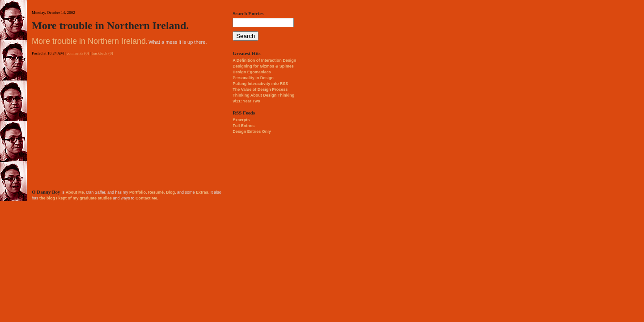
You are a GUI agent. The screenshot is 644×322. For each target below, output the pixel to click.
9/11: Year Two (246, 101)
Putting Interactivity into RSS (260, 84)
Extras (202, 192)
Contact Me (146, 198)
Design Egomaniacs (252, 72)
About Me (75, 192)
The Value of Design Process (260, 89)
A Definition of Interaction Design (264, 60)
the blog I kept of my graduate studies (76, 198)
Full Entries (244, 126)
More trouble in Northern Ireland (89, 41)
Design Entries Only (252, 131)
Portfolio (138, 192)
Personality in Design (253, 78)
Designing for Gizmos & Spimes (263, 66)
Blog (170, 192)
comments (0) (78, 53)
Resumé (156, 192)
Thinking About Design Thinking (263, 95)
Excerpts (241, 120)
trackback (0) (102, 53)
